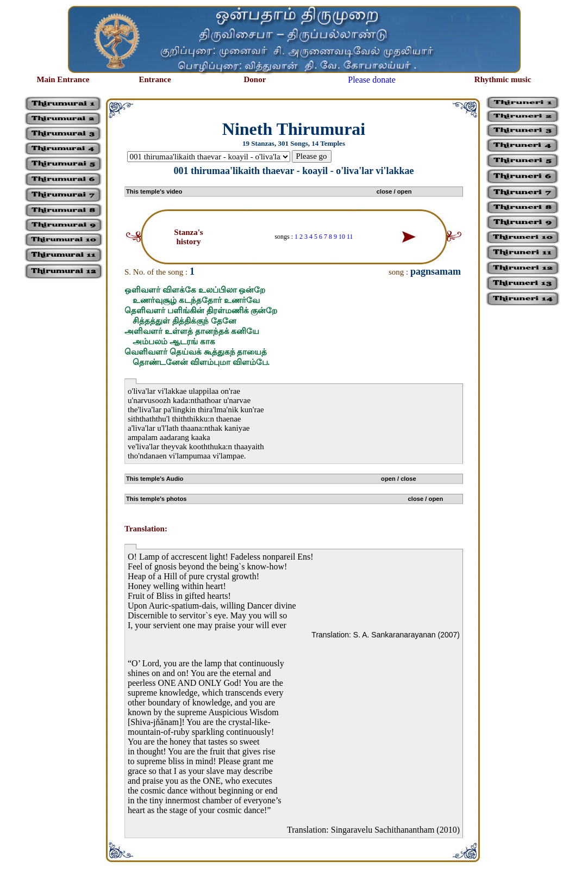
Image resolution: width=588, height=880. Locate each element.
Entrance (155, 79)
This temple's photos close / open (284, 499)
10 (342, 237)
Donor (255, 79)
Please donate (372, 80)
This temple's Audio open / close (271, 479)
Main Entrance (63, 79)
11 (350, 237)
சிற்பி (15, 869)
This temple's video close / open (269, 191)
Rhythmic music (503, 79)
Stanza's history (188, 237)
